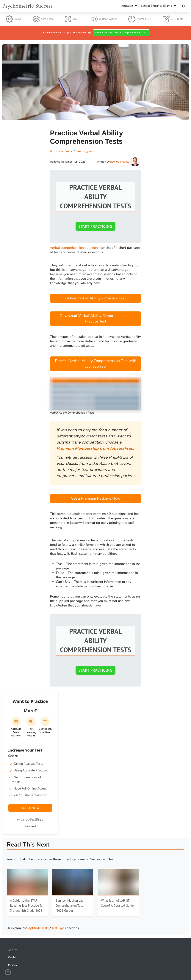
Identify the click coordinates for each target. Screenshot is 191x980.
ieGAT (14, 19)
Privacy (13, 965)
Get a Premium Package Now (96, 498)
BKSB (72, 19)
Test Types (59, 928)
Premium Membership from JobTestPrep (95, 448)
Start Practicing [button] (95, 226)
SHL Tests (173, 19)
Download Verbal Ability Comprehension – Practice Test (95, 319)
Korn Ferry (43, 19)
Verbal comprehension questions (75, 248)
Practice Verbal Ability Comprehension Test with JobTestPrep (96, 364)
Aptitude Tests (38, 928)
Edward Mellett (119, 162)
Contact (13, 957)
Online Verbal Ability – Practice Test (95, 298)
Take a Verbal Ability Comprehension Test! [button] (121, 33)
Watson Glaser (104, 19)
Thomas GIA (140, 19)
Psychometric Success (28, 6)
